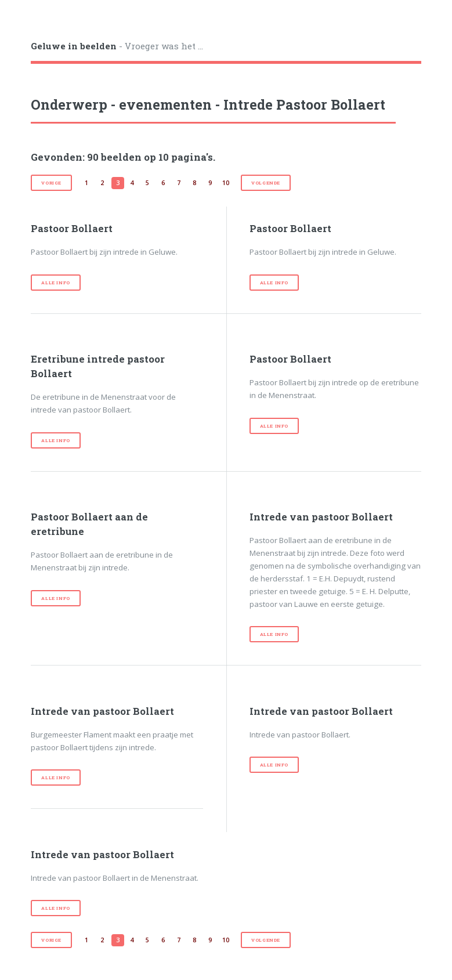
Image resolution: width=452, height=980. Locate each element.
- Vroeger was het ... (117, 46)
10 (226, 183)
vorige (51, 183)
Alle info (55, 283)
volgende (266, 183)
